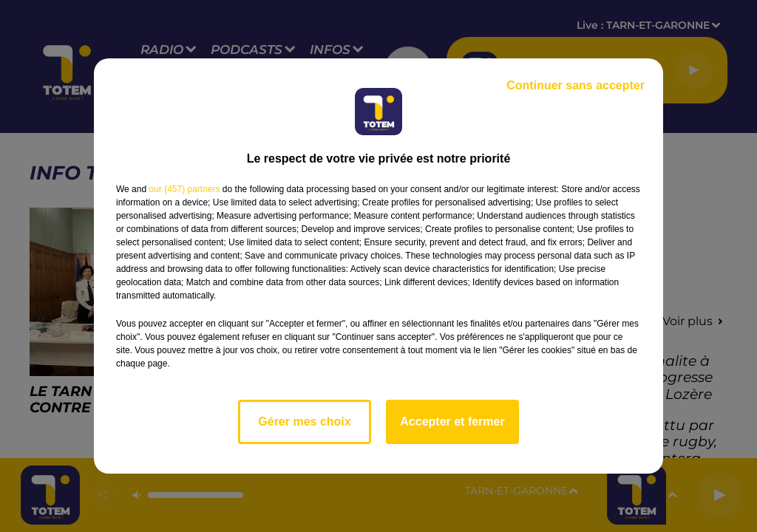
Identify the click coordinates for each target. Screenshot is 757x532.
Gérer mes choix (304, 422)
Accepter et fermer (452, 422)
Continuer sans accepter (576, 85)
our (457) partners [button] (184, 189)
